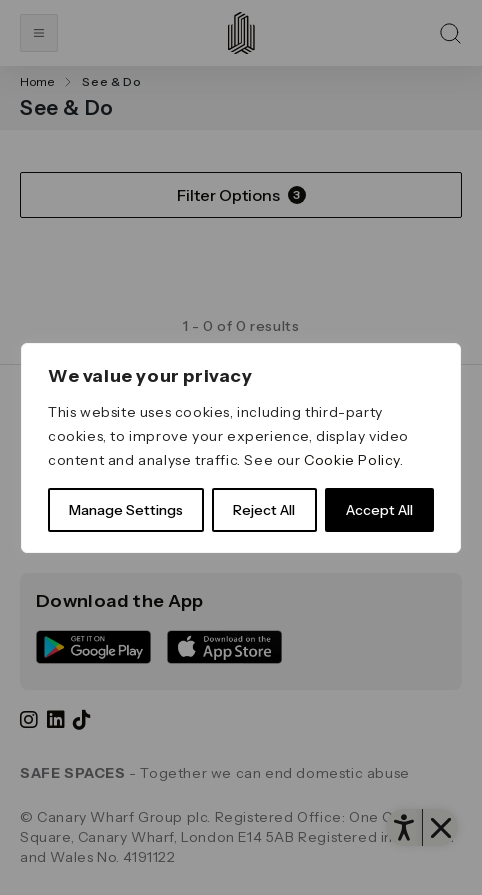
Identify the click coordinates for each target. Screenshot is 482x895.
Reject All (264, 510)
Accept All (379, 510)
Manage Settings (126, 510)
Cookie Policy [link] (352, 460)
